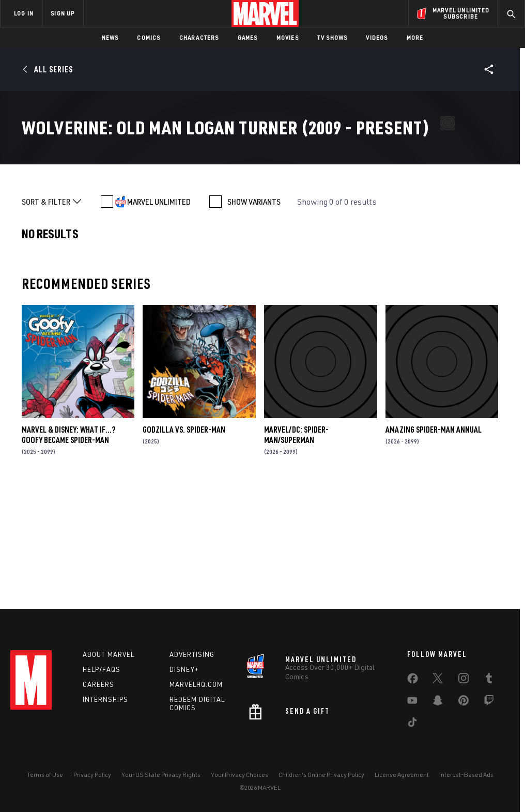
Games (248, 37)
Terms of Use (45, 775)
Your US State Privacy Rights (161, 775)
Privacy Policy (92, 775)
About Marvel (109, 654)
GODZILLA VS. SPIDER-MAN (184, 546)
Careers (98, 684)
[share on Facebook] (413, 681)
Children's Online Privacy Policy (321, 775)
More (415, 37)
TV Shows (333, 37)
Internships (105, 699)
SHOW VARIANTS (254, 319)
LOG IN (24, 13)
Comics (149, 37)
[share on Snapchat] (438, 702)
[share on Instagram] (464, 680)
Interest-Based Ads (466, 775)
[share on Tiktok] (412, 724)
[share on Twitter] (438, 680)
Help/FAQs (102, 669)
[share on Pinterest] (464, 702)
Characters (199, 37)
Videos (377, 37)
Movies (288, 37)
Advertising (192, 654)
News (110, 37)
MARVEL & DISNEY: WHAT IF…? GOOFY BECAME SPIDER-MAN (68, 551)
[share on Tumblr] (489, 680)
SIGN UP (63, 13)
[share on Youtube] (412, 702)
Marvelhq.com (196, 684)
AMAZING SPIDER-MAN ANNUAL (434, 546)
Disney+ (184, 669)
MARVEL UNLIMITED (159, 319)
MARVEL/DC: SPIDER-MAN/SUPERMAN (296, 551)
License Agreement (402, 775)
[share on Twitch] (489, 702)
